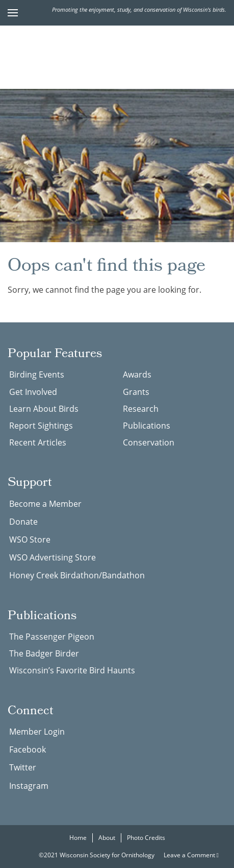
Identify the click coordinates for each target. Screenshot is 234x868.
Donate (23, 522)
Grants (136, 392)
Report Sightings (41, 426)
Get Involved (33, 392)
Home (78, 838)
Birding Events (37, 374)
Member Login (37, 732)
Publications (147, 426)
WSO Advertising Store (53, 557)
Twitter (23, 767)
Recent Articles (38, 442)
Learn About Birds (44, 409)
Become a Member (45, 504)
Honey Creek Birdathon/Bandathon (77, 575)
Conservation (149, 442)
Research (141, 409)
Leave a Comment (191, 855)
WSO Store (30, 539)
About (107, 838)
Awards (137, 374)
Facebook (28, 749)
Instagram (29, 786)
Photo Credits (146, 838)
